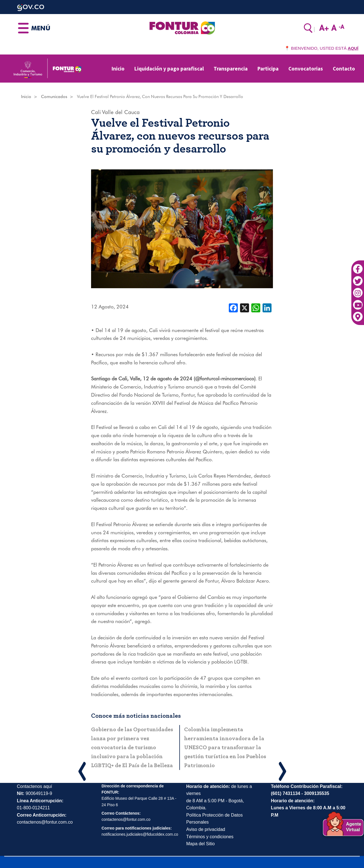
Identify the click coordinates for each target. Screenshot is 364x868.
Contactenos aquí (34, 786)
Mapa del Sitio (201, 844)
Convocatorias (306, 69)
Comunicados (54, 97)
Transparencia (231, 69)
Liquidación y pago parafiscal (169, 69)
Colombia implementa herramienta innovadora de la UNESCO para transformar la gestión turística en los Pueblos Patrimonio (225, 747)
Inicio (118, 69)
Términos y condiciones (210, 837)
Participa (268, 69)
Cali (96, 112)
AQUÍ (353, 48)
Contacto (344, 69)
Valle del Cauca (121, 112)
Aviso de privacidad (206, 829)
